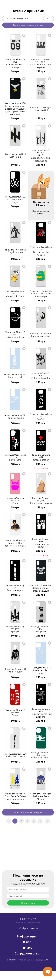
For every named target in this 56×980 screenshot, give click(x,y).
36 (46, 18)
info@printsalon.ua (28, 928)
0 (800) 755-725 (28, 919)
